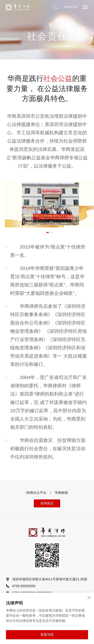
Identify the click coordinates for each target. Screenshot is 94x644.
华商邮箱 (61, 493)
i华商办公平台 (36, 493)
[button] (48, 235)
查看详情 (47, 635)
